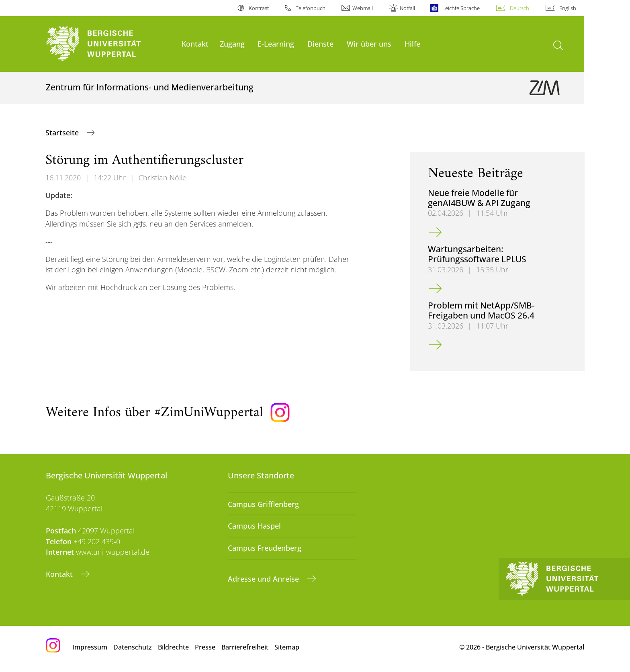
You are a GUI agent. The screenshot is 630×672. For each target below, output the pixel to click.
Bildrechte (173, 647)
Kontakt (195, 44)
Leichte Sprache (461, 8)
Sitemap (287, 647)
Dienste (320, 44)
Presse (205, 647)
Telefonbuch (311, 8)
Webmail (363, 8)
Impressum (90, 647)
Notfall (407, 8)
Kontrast (259, 8)
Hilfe (412, 44)
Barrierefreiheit (245, 647)
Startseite (63, 133)
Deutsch (520, 8)
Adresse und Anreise (264, 579)
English (568, 8)
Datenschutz (133, 647)
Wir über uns (369, 44)
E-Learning (276, 44)
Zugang (232, 44)
